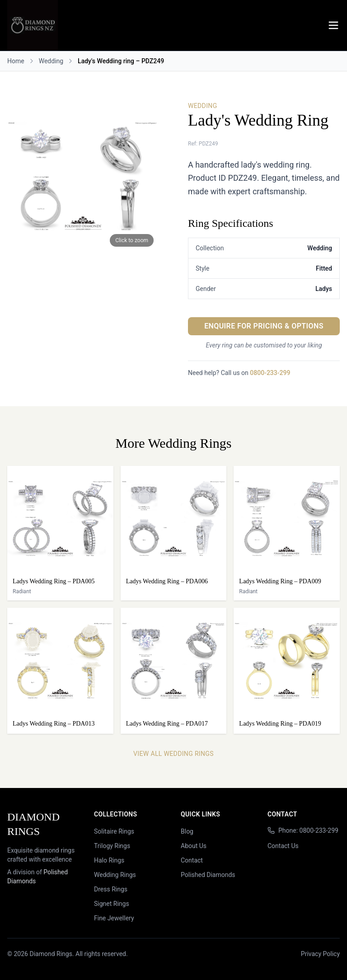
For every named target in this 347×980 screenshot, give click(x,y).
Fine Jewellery (114, 918)
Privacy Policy (320, 954)
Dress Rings (111, 889)
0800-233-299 (270, 373)
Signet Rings (112, 904)
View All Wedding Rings (173, 754)
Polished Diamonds (208, 875)
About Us (194, 846)
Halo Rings (109, 860)
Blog (187, 831)
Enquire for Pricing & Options (264, 326)
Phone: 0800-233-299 (308, 830)
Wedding (51, 61)
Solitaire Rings (114, 831)
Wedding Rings (115, 875)
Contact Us (283, 846)
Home (16, 61)
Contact (192, 860)
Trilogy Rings (112, 846)
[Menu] (333, 25)
